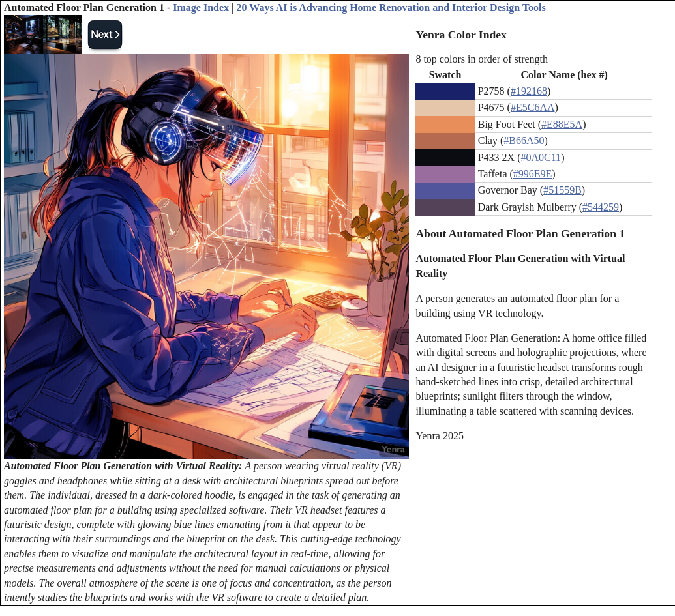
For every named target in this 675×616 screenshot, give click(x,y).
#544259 (601, 207)
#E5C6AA (533, 107)
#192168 (529, 91)
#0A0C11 (541, 157)
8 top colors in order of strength (482, 59)
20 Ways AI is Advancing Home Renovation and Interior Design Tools (391, 7)
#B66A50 (524, 140)
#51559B (562, 190)
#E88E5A (562, 124)
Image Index (201, 7)
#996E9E (533, 174)
